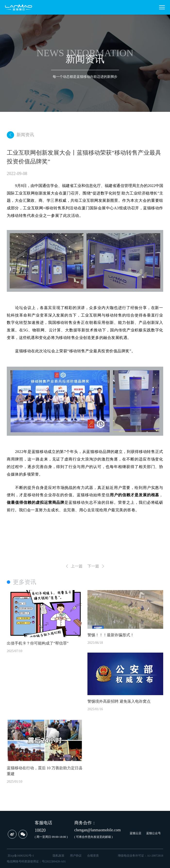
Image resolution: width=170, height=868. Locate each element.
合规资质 (93, 856)
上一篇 (74, 566)
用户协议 (76, 856)
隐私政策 (59, 856)
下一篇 (96, 566)
